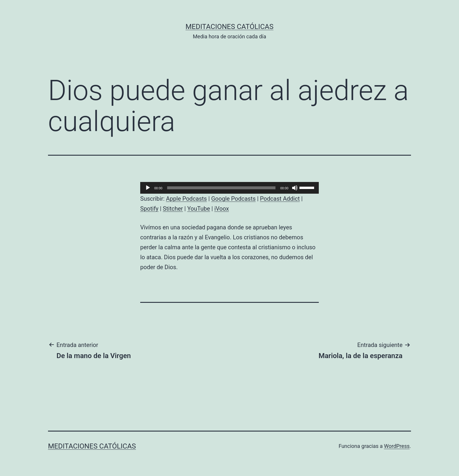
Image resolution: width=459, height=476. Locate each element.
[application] (229, 188)
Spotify (149, 209)
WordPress (397, 446)
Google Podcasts (233, 199)
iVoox (222, 209)
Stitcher (173, 209)
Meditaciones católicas (229, 27)
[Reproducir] (148, 188)
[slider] (221, 188)
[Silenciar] (295, 188)
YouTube (199, 209)
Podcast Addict (280, 199)
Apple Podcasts (186, 199)
